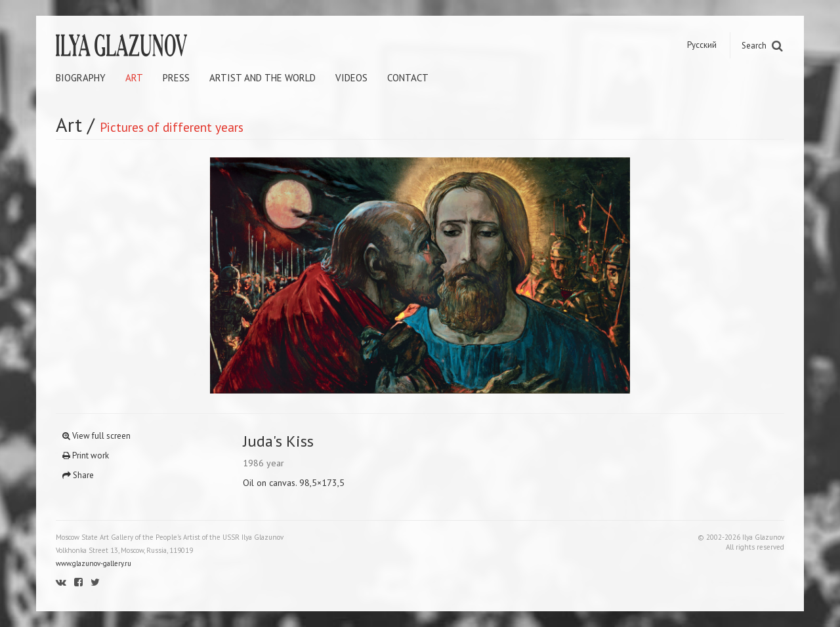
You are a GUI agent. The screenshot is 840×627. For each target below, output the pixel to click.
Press (176, 78)
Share (78, 475)
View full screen (96, 436)
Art (134, 78)
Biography (81, 78)
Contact (408, 78)
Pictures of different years (172, 127)
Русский (702, 45)
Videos (351, 78)
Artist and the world (262, 78)
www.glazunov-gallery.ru (94, 563)
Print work (86, 455)
